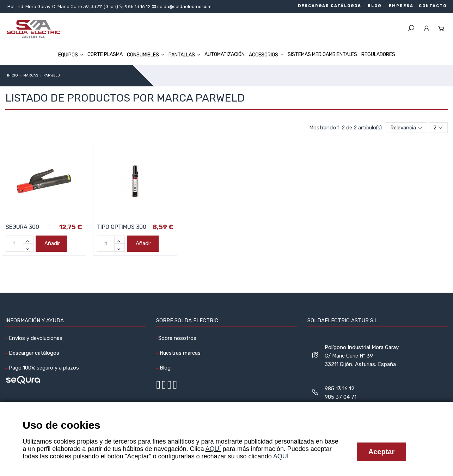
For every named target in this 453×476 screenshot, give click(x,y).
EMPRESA (401, 6)
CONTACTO (433, 6)
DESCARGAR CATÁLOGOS (330, 6)
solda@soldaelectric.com (184, 7)
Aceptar (381, 452)
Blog (164, 368)
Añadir (51, 243)
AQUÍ (213, 449)
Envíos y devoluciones (35, 338)
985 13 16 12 (138, 7)
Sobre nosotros (177, 338)
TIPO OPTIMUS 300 (122, 227)
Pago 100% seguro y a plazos (43, 368)
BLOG (375, 6)
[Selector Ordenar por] (406, 128)
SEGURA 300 (22, 227)
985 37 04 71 (341, 397)
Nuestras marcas (179, 353)
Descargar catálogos (33, 353)
